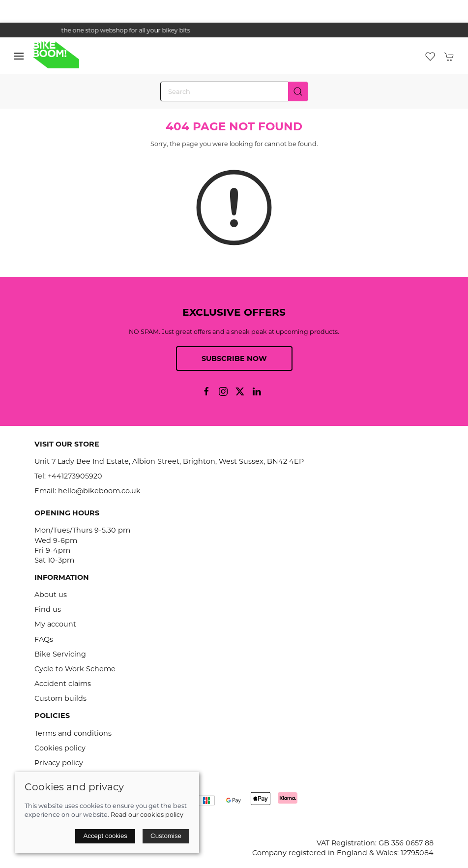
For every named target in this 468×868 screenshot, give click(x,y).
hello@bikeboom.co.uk (99, 491)
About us (51, 595)
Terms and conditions (73, 733)
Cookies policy (60, 748)
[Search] (234, 91)
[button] (19, 56)
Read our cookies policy (147, 815)
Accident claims (63, 684)
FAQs (44, 639)
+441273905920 (75, 476)
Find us (48, 609)
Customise (166, 836)
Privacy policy (59, 763)
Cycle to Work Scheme (75, 669)
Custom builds (60, 698)
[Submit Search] (298, 91)
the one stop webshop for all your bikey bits (234, 30)
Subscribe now (234, 359)
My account (55, 624)
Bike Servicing (60, 654)
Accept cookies (105, 836)
